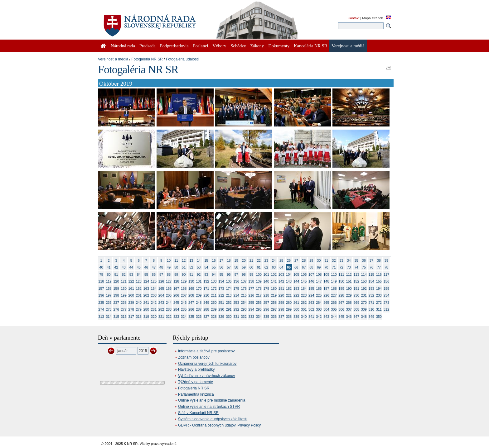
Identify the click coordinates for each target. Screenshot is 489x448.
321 (161, 317)
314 (109, 317)
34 (349, 260)
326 (199, 317)
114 (364, 274)
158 (109, 288)
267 (341, 303)
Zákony (257, 46)
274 (101, 309)
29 (311, 260)
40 (101, 267)
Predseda (148, 46)
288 (206, 309)
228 (341, 295)
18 (229, 260)
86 (154, 274)
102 (274, 274)
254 (244, 303)
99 (251, 274)
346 (349, 317)
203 (154, 295)
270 (364, 303)
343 (326, 317)
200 (131, 295)
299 (289, 309)
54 (206, 267)
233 (379, 295)
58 (236, 267)
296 (266, 309)
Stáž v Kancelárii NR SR (198, 413)
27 (296, 260)
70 (326, 267)
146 (311, 281)
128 (176, 281)
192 (364, 288)
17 (221, 260)
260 (289, 303)
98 (244, 274)
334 (259, 317)
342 (319, 317)
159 (116, 288)
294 (251, 309)
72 (341, 267)
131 (199, 281)
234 (386, 295)
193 (371, 288)
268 (349, 303)
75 (364, 267)
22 (259, 260)
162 (139, 288)
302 (311, 309)
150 (341, 281)
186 (319, 288)
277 (124, 309)
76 (371, 267)
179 (266, 288)
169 (191, 288)
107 (311, 274)
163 (146, 288)
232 (371, 295)
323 (176, 317)
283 (169, 309)
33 (341, 260)
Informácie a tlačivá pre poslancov (206, 351)
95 (221, 274)
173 (221, 288)
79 (101, 274)
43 (124, 267)
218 (266, 295)
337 (281, 317)
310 (371, 309)
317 (131, 317)
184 (304, 288)
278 (131, 309)
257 (266, 303)
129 (184, 281)
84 (139, 274)
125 (154, 281)
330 (229, 317)
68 (311, 267)
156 (386, 281)
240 (139, 303)
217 (259, 295)
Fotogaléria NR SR (147, 59)
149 (334, 281)
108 (319, 274)
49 (169, 267)
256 (259, 303)
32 (334, 260)
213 (229, 295)
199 (124, 295)
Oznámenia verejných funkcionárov (207, 364)
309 (364, 309)
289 (214, 309)
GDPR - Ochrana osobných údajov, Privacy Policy (219, 425)
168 (184, 288)
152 (356, 281)
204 (161, 295)
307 (349, 309)
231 (364, 295)
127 (169, 281)
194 (379, 288)
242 (154, 303)
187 (326, 288)
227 (334, 295)
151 (349, 281)
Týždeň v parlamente (196, 382)
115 (371, 274)
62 (266, 267)
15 (206, 260)
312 (386, 309)
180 (274, 288)
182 (289, 288)
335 (266, 317)
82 (124, 274)
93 (206, 274)
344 (334, 317)
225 (319, 295)
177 (251, 288)
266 (334, 303)
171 (206, 288)
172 (214, 288)
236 (109, 303)
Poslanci (201, 46)
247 (191, 303)
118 (101, 281)
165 (161, 288)
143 (289, 281)
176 (244, 288)
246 (184, 303)
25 (281, 260)
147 (319, 281)
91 (191, 274)
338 (289, 317)
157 (101, 288)
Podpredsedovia (174, 46)
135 (229, 281)
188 (334, 288)
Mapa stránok (373, 18)
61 (259, 267)
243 (161, 303)
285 (184, 309)
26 (289, 260)
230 (356, 295)
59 (244, 267)
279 (139, 309)
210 (206, 295)
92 (199, 274)
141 (274, 281)
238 (124, 303)
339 (296, 317)
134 (221, 281)
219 (274, 295)
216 (251, 295)
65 (289, 267)
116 (379, 274)
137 (244, 281)
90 (184, 274)
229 (349, 295)
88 (169, 274)
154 (371, 281)
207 (184, 295)
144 (296, 281)
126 (161, 281)
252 (229, 303)
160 (124, 288)
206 (176, 295)
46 (146, 267)
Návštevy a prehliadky (196, 369)
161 (131, 288)
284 (176, 309)
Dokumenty (279, 46)
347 (356, 317)
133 (214, 281)
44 (131, 267)
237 (116, 303)
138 (251, 281)
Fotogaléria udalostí (182, 59)
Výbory (220, 46)
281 (154, 309)
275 (109, 309)
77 (379, 267)
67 (304, 267)
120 (116, 281)
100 (259, 274)
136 (236, 281)
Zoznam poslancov (194, 357)
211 (214, 295)
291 (229, 309)
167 (176, 288)
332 (244, 317)
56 (221, 267)
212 (221, 295)
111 (341, 274)
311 (379, 309)
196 (101, 295)
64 (281, 267)
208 (191, 295)
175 (236, 288)
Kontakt (353, 18)
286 (191, 309)
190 (349, 288)
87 (161, 274)
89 (176, 274)
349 (371, 317)
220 (281, 295)
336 (274, 317)
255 (251, 303)
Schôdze (238, 46)
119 (109, 281)
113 (356, 274)
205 (169, 295)
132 (206, 281)
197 (109, 295)
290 (221, 309)
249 (206, 303)
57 (229, 267)
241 (146, 303)
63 (274, 267)
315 (116, 317)
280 (146, 309)
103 (281, 274)
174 (229, 288)
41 (109, 267)
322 (169, 317)
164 (154, 288)
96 (229, 274)
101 (266, 274)
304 (326, 309)
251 (221, 303)
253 (236, 303)
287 (199, 309)
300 (296, 309)
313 (101, 317)
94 (214, 274)
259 (281, 303)
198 (116, 295)
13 (191, 260)
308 (356, 309)
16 (214, 260)
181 (281, 288)
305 (334, 309)
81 (116, 274)
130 (191, 281)
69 (319, 267)
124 (146, 281)
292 (236, 309)
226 (326, 295)
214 (236, 295)
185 (311, 288)
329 (221, 317)
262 (304, 303)
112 (349, 274)
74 (356, 267)
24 (274, 260)
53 (199, 267)
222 (296, 295)
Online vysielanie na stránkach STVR (209, 407)
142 (281, 281)
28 (304, 260)
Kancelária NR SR (310, 46)
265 (326, 303)
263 (311, 303)
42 (116, 267)
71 (334, 267)
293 (244, 309)
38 (379, 260)
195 (386, 288)
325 (191, 317)
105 (296, 274)
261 (296, 303)
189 (341, 288)
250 (214, 303)
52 (191, 267)
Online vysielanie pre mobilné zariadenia (212, 400)
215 (244, 295)
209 (199, 295)
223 (304, 295)
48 (161, 267)
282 (161, 309)
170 (199, 288)
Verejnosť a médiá (113, 59)
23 (266, 260)
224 (311, 295)
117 (386, 274)
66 (296, 267)
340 (304, 317)
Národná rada (123, 46)
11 (176, 260)
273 (386, 303)
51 (184, 267)
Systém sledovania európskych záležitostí (213, 419)
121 (124, 281)
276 (116, 309)
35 (356, 260)
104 (289, 274)
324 (184, 317)
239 (131, 303)
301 (304, 309)
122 (131, 281)
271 (371, 303)
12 (184, 260)
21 (251, 260)
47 (154, 267)
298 (281, 309)
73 (349, 267)
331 (236, 317)
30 (319, 260)
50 (176, 267)
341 (311, 317)
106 (304, 274)
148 (326, 281)
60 (251, 267)
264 (319, 303)
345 (341, 317)
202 (146, 295)
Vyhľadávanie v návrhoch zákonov (207, 376)
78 (386, 267)
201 (139, 295)
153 (364, 281)
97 (236, 274)
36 (364, 260)
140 (266, 281)
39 (386, 260)
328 (214, 317)
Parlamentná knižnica (196, 394)
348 (364, 317)
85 (146, 274)
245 (176, 303)
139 (259, 281)
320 (154, 317)
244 (169, 303)
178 (259, 288)
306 (341, 309)
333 (251, 317)
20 (244, 260)
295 (259, 309)
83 (131, 274)
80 (109, 274)
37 (371, 260)
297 (274, 309)
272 (379, 303)
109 (326, 274)
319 (146, 317)
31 (326, 260)
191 (356, 288)
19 (236, 260)
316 (124, 317)
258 (274, 303)
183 (296, 288)
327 (206, 317)
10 (169, 260)
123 (139, 281)
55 (214, 267)
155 (379, 281)
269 (356, 303)
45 (139, 267)
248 (199, 303)
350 (379, 317)
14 (199, 260)
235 (101, 303)
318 (139, 317)
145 (304, 281)
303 (319, 309)
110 (334, 274)
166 (169, 288)
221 (289, 295)
